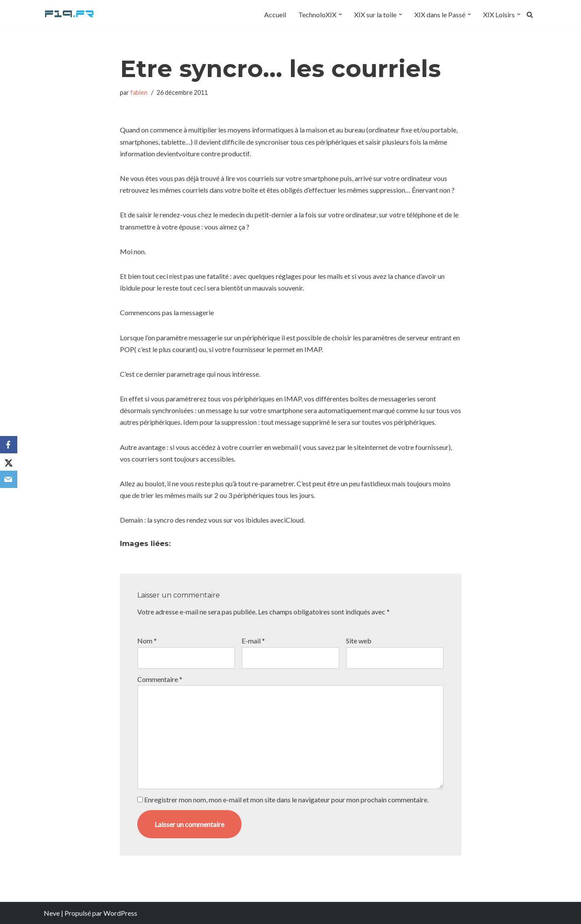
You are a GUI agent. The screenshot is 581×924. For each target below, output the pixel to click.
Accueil (275, 15)
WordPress (120, 913)
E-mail (253, 641)
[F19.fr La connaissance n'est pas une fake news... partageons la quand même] (70, 14)
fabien (139, 92)
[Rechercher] (530, 15)
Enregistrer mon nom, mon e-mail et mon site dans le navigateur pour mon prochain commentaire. (286, 800)
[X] (9, 462)
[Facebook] (9, 445)
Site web (359, 641)
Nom (147, 641)
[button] (340, 14)
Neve (52, 913)
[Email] (9, 479)
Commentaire (160, 679)
